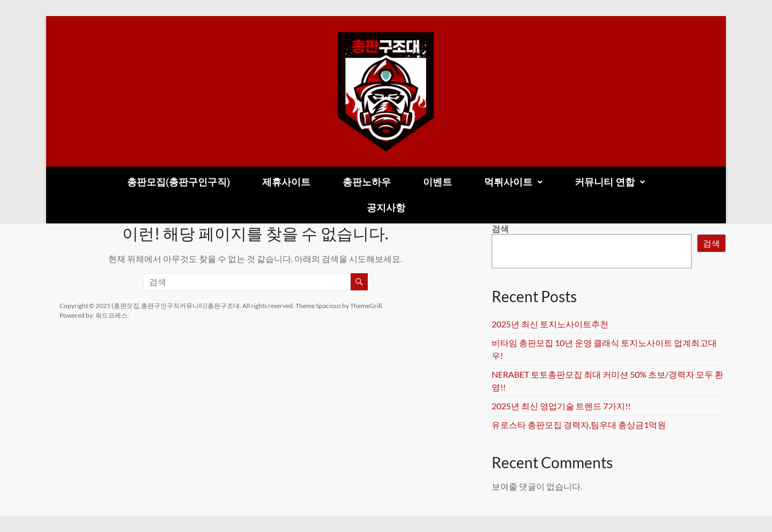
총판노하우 (367, 182)
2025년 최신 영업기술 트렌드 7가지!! (561, 406)
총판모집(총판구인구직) (179, 182)
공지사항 (386, 208)
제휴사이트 (286, 182)
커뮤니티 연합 (610, 182)
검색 (500, 228)
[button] (513, 182)
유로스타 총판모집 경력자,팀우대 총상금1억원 (579, 425)
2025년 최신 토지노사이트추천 (550, 324)
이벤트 (437, 182)
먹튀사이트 (513, 182)
